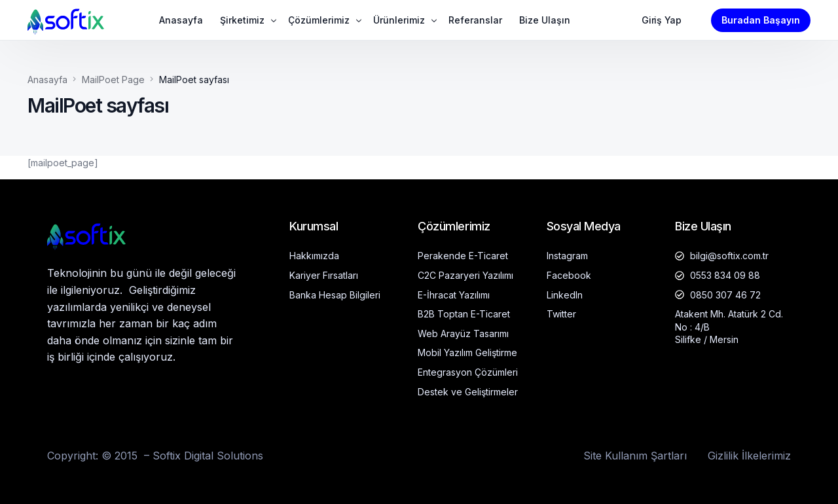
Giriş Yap (662, 20)
